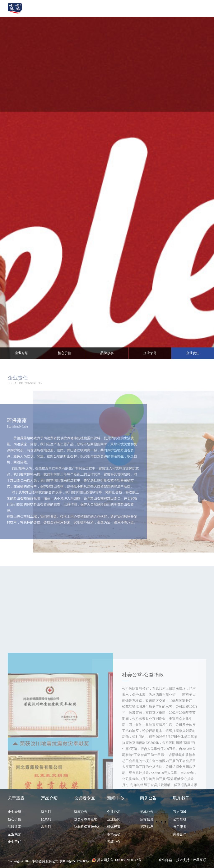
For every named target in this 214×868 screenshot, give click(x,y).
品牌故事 (14, 827)
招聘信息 (147, 827)
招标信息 (147, 819)
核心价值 (14, 819)
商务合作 (180, 834)
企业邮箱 (165, 860)
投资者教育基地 (86, 819)
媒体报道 (114, 827)
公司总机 (180, 819)
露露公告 (81, 812)
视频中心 (114, 842)
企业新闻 (114, 819)
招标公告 (147, 812)
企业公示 (114, 812)
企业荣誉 (14, 834)
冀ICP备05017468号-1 (75, 861)
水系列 (46, 827)
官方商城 (180, 812)
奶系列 (46, 819)
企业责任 (14, 842)
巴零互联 (200, 860)
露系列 (46, 812)
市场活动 (114, 834)
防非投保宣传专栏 (87, 827)
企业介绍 (14, 812)
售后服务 (180, 827)
